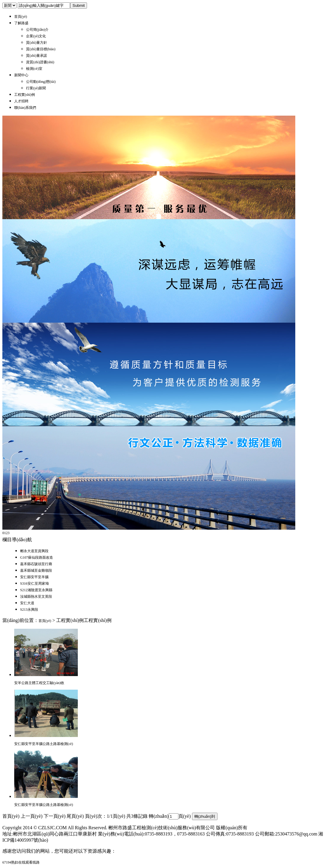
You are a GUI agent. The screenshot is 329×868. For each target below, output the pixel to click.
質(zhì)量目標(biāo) (41, 49)
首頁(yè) (21, 17)
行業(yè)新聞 (36, 88)
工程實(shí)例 (25, 95)
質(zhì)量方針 (37, 43)
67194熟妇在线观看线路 (21, 862)
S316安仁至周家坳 (34, 583)
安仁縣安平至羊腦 (34, 577)
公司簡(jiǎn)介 (37, 30)
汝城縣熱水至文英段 (36, 597)
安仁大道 (27, 603)
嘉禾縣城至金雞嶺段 (36, 570)
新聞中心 (21, 75)
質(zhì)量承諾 (37, 56)
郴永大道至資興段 (34, 551)
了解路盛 (21, 23)
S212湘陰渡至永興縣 (36, 590)
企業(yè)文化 (36, 36)
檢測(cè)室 (34, 69)
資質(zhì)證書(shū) (40, 62)
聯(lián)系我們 (25, 108)
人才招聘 (21, 101)
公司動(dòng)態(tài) (41, 82)
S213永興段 (29, 610)
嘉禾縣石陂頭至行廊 (36, 564)
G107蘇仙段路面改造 (37, 557)
